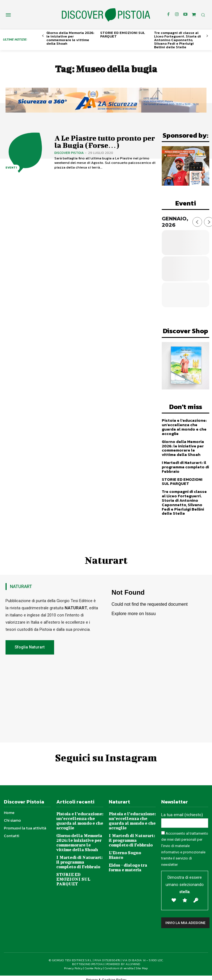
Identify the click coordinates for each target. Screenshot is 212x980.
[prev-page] (43, 36)
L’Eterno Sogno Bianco (131, 847)
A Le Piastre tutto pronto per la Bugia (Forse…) (103, 141)
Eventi (11, 168)
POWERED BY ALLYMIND (123, 960)
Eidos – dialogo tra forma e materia (128, 857)
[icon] (194, 15)
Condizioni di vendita (119, 964)
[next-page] (207, 36)
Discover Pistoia (69, 152)
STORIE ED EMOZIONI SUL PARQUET (123, 34)
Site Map (142, 964)
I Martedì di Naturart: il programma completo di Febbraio (185, 465)
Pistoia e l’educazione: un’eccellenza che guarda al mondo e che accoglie (184, 426)
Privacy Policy (73, 964)
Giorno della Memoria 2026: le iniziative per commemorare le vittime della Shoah (70, 38)
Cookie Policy (94, 964)
